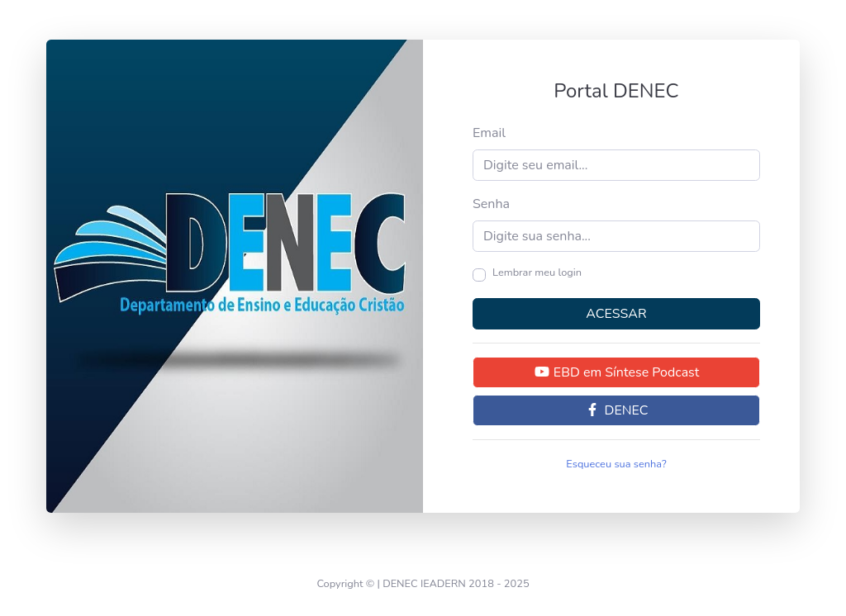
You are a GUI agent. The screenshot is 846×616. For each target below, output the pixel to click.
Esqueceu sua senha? (616, 464)
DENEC (616, 410)
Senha (491, 204)
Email (489, 133)
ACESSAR (616, 314)
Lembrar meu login (537, 272)
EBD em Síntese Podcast (617, 372)
